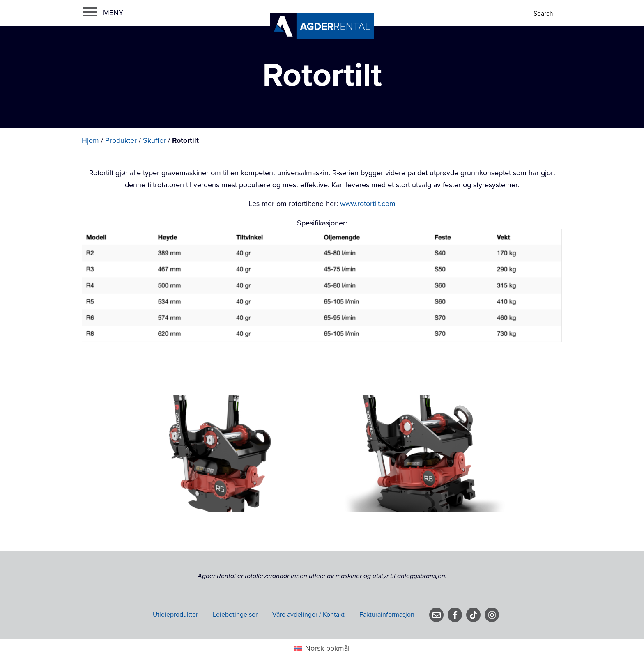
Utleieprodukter (175, 615)
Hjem (90, 140)
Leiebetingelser (235, 615)
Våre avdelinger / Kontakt (308, 615)
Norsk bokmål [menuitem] (327, 648)
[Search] (544, 14)
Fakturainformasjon (387, 615)
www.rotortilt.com (368, 204)
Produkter (121, 140)
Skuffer (154, 140)
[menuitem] (322, 648)
